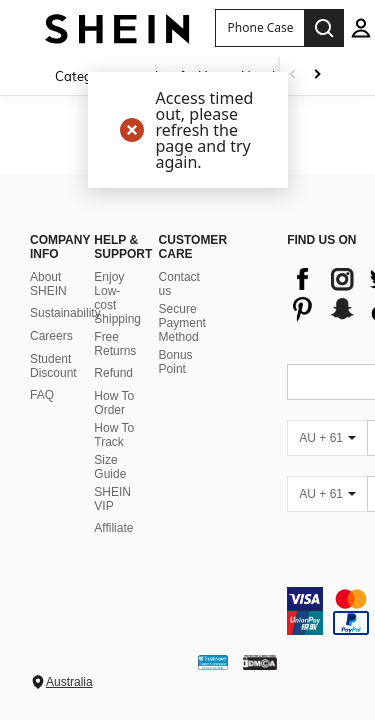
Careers (51, 336)
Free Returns (115, 344)
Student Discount (53, 366)
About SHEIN (48, 284)
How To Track (114, 435)
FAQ (42, 395)
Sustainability (65, 313)
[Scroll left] (293, 75)
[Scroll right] (317, 75)
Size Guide (110, 467)
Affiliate (113, 528)
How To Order (114, 403)
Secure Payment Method (182, 323)
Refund (113, 373)
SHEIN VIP (112, 499)
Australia (69, 682)
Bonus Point (176, 362)
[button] (259, 28)
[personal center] (361, 28)
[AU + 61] (327, 438)
